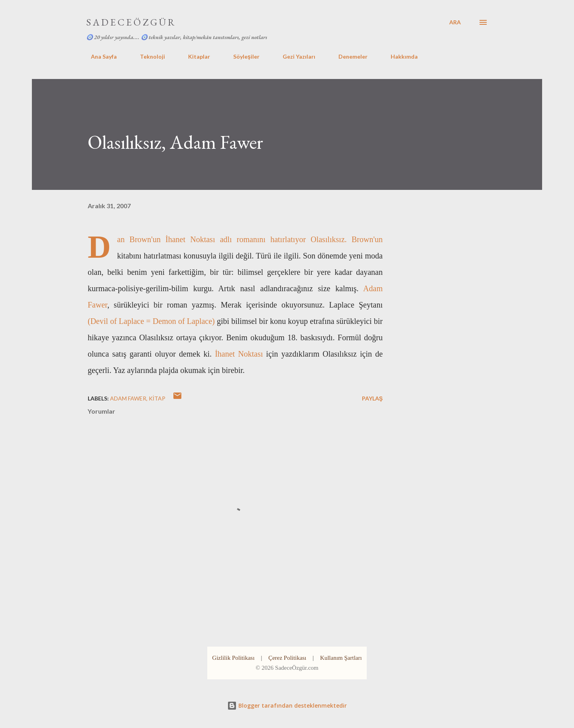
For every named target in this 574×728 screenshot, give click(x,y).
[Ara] (455, 22)
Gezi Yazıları (294, 56)
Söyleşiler (242, 56)
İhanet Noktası (190, 239)
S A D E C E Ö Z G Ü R (130, 22)
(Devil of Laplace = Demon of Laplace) (151, 321)
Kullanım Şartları (341, 658)
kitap (157, 398)
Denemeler (348, 56)
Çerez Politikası (287, 658)
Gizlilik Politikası (233, 658)
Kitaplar (194, 56)
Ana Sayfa (99, 56)
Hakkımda (399, 56)
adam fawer (128, 398)
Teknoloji (148, 56)
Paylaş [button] (372, 398)
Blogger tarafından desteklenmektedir (287, 705)
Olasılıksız (328, 239)
